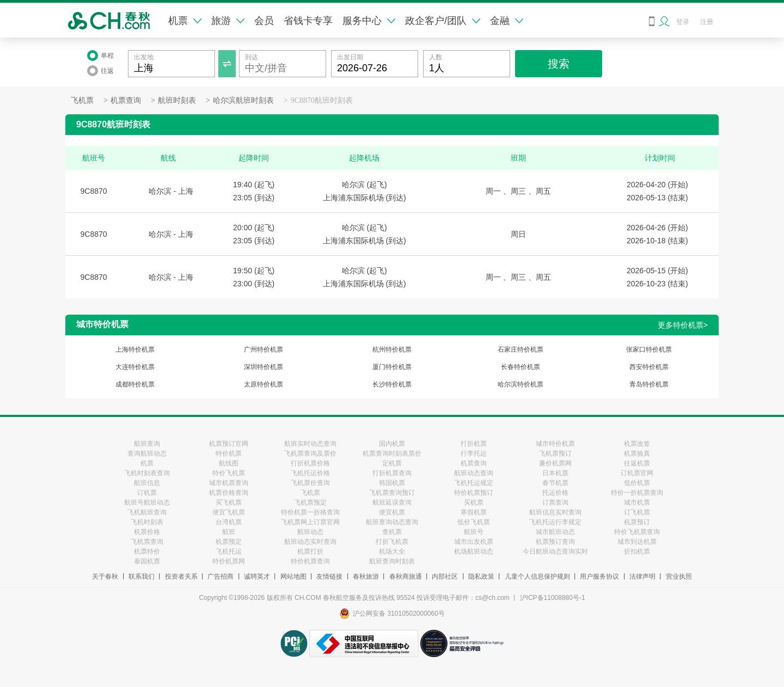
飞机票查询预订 (392, 493)
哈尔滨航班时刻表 (243, 100)
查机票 (392, 532)
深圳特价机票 (264, 367)
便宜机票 (392, 512)
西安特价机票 (649, 367)
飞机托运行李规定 (555, 522)
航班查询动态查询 (392, 522)
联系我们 (142, 576)
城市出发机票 (474, 542)
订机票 (147, 493)
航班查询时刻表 (392, 561)
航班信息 (147, 483)
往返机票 (637, 463)
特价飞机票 (229, 473)
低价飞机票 (474, 522)
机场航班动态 (474, 551)
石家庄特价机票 (520, 349)
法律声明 (642, 576)
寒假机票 (474, 512)
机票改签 (637, 444)
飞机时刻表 (147, 522)
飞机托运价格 (310, 473)
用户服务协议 (599, 576)
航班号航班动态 (147, 502)
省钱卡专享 (308, 21)
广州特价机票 (264, 349)
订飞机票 (637, 512)
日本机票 (555, 473)
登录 (683, 22)
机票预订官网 (229, 444)
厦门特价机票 (392, 367)
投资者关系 (181, 576)
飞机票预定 (310, 502)
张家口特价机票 (649, 349)
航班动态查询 (474, 473)
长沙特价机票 (392, 384)
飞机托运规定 (474, 483)
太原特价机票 (264, 384)
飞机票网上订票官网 (310, 522)
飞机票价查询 (310, 483)
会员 (264, 21)
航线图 (229, 463)
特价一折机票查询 (637, 493)
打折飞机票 (392, 542)
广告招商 (220, 576)
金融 (507, 21)
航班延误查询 (392, 502)
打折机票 (474, 444)
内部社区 (445, 576)
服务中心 (369, 21)
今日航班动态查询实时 (555, 551)
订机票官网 (637, 473)
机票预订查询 (555, 542)
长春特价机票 (520, 367)
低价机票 (637, 483)
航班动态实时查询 (310, 542)
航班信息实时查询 (555, 512)
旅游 (228, 21)
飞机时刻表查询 (147, 473)
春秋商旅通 (406, 576)
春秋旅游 (366, 576)
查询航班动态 (147, 453)
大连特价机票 (135, 367)
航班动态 (310, 532)
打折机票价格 (310, 463)
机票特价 (147, 551)
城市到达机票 (637, 542)
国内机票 (392, 444)
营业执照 (679, 576)
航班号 (474, 532)
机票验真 (637, 453)
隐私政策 (481, 576)
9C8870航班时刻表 (322, 100)
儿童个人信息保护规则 (537, 576)
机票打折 (310, 551)
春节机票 (555, 483)
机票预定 (229, 542)
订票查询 (555, 502)
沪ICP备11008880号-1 (553, 598)
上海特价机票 (135, 349)
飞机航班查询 (147, 512)
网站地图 (293, 576)
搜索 (559, 64)
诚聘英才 (257, 576)
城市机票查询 (229, 483)
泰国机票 (147, 561)
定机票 (392, 463)
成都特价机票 (135, 384)
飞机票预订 (555, 453)
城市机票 (637, 502)
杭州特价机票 (392, 349)
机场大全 (392, 551)
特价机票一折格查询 (310, 512)
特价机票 (229, 453)
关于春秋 (105, 576)
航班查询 (147, 444)
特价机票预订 (474, 493)
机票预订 (637, 522)
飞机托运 (229, 551)
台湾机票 (229, 522)
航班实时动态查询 (310, 444)
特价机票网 (229, 561)
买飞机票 (229, 502)
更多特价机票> (683, 325)
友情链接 (329, 576)
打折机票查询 (392, 473)
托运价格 (555, 493)
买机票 (474, 502)
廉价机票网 (555, 463)
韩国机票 (392, 483)
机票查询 (126, 100)
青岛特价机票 (649, 384)
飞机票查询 (147, 542)
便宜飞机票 (229, 512)
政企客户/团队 (443, 21)
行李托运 (474, 453)
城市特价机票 (555, 444)
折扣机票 (637, 551)
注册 (707, 22)
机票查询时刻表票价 (392, 453)
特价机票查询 (310, 561)
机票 (185, 21)
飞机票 (82, 100)
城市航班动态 (555, 532)
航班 (229, 532)
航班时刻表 (177, 100)
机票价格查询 (229, 493)
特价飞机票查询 (637, 532)
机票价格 (147, 532)
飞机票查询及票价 (310, 453)
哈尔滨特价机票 (520, 384)
